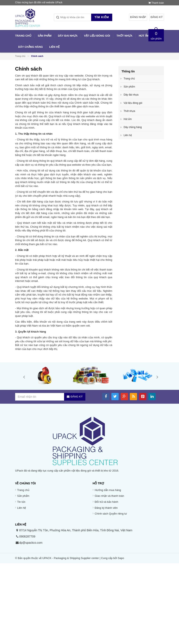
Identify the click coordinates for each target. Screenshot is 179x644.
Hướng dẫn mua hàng (108, 490)
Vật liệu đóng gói (133, 103)
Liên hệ (21, 508)
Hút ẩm (128, 119)
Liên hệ (128, 135)
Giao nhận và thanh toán (109, 496)
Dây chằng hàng (133, 127)
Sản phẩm (129, 87)
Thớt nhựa (129, 111)
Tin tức (21, 502)
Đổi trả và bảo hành (106, 502)
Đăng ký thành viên (106, 508)
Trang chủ (23, 490)
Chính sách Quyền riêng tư (111, 514)
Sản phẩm (23, 496)
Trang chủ (129, 79)
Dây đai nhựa (131, 95)
